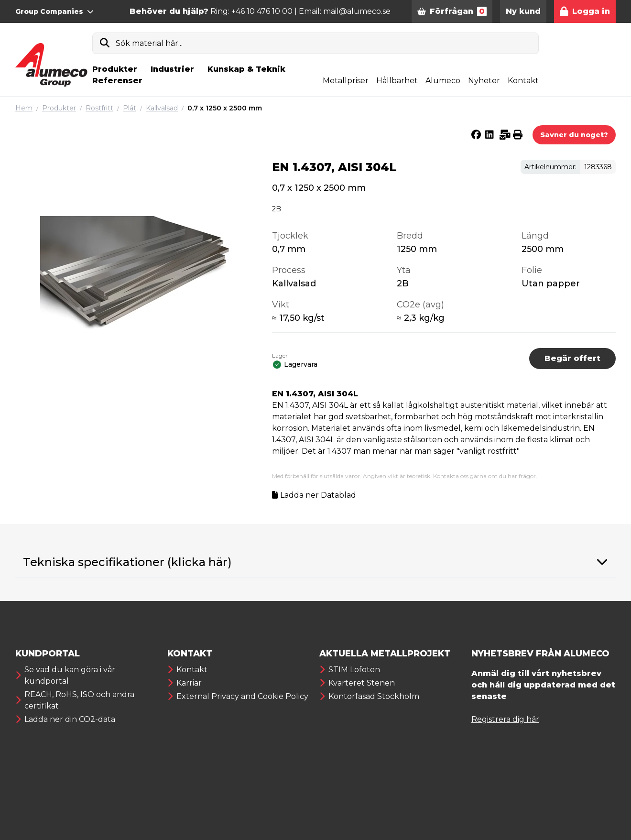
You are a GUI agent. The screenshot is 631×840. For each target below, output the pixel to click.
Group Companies (54, 11)
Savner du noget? (574, 135)
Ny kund (523, 11)
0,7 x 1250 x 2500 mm (225, 108)
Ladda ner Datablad (318, 495)
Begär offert (572, 358)
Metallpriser (346, 81)
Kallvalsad (162, 108)
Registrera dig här (505, 719)
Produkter (115, 69)
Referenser (117, 81)
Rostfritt (99, 108)
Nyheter (484, 81)
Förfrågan (452, 11)
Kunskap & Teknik (246, 69)
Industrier (172, 69)
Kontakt (523, 81)
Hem (24, 108)
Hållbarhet (397, 81)
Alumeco (443, 81)
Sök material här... (149, 43)
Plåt (130, 108)
